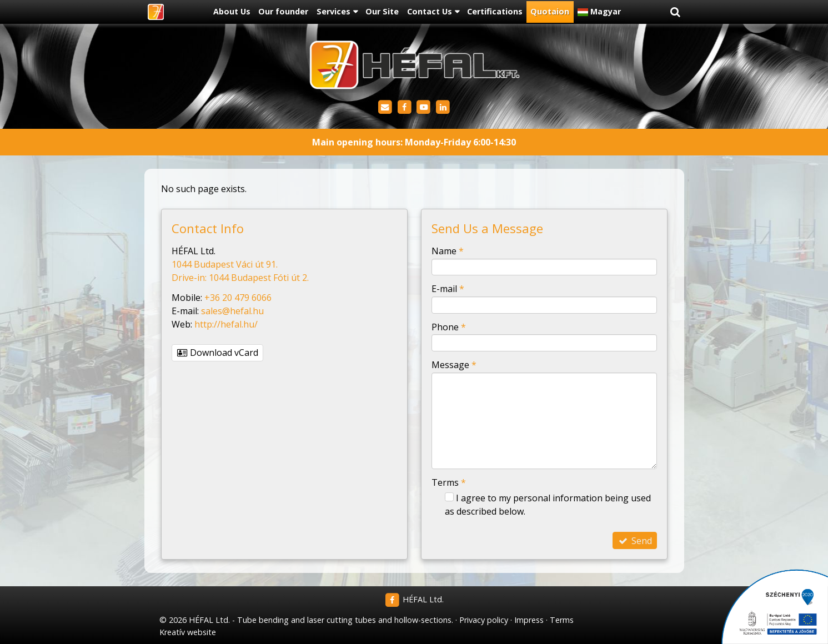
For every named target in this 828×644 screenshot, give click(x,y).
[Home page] (156, 12)
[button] (675, 12)
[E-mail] (385, 107)
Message (454, 365)
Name (448, 251)
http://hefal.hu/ (226, 324)
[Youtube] (424, 107)
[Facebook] (405, 107)
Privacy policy (484, 620)
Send (635, 541)
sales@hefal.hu (232, 311)
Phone (449, 327)
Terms (449, 482)
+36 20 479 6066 (238, 298)
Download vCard (218, 353)
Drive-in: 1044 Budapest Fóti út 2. (240, 278)
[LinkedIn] (443, 107)
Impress (529, 620)
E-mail (448, 289)
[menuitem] (232, 12)
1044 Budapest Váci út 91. (225, 264)
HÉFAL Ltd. (414, 599)
